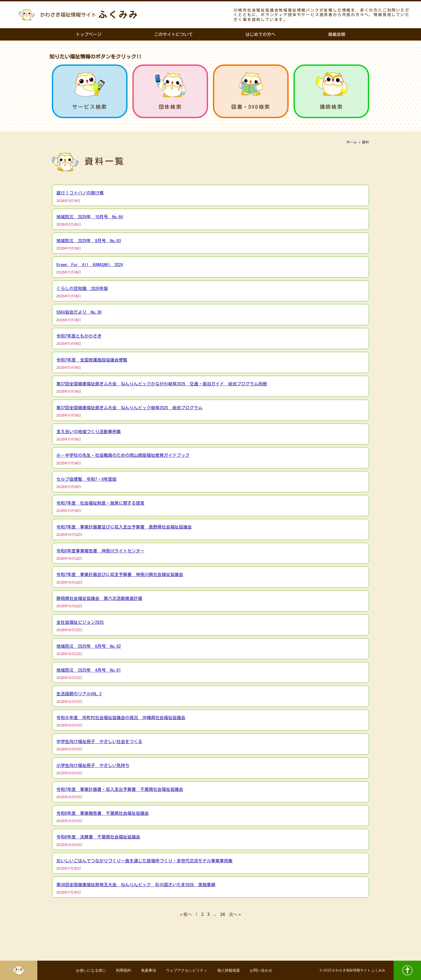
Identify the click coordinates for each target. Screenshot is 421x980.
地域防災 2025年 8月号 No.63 (89, 241)
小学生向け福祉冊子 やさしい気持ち (93, 765)
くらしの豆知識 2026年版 (82, 288)
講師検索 (331, 107)
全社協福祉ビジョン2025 (80, 622)
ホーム (352, 142)
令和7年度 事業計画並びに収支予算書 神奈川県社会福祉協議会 (120, 574)
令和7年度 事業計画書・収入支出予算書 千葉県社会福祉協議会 (120, 789)
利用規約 (122, 970)
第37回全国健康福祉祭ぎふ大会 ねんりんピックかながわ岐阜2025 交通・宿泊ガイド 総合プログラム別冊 (162, 384)
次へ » (235, 914)
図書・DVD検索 (251, 107)
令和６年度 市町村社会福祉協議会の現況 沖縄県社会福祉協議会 (121, 718)
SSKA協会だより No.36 (79, 312)
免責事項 (148, 970)
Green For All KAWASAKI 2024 (90, 265)
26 (223, 914)
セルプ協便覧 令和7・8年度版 (86, 479)
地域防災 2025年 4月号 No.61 (89, 670)
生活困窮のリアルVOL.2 (79, 694)
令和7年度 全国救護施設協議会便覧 (92, 360)
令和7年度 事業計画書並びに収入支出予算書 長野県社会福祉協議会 (124, 527)
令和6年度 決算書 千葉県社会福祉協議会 (98, 837)
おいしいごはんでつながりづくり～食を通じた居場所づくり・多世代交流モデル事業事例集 (144, 861)
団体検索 (170, 107)
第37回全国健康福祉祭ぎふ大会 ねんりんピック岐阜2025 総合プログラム (129, 408)
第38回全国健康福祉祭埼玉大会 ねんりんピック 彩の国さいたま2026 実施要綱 (136, 885)
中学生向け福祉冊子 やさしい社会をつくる (99, 742)
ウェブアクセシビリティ (187, 970)
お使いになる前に (89, 970)
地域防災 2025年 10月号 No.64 (90, 217)
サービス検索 (90, 107)
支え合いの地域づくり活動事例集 (89, 432)
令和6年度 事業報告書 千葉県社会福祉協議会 (103, 813)
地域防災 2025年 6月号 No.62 (89, 646)
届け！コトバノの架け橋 (80, 193)
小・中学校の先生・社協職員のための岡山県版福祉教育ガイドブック (123, 455)
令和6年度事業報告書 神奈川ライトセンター (100, 551)
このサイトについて (173, 34)
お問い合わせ (263, 970)
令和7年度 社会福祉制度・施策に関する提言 (100, 503)
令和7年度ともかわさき (79, 336)
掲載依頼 (337, 34)
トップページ (89, 34)
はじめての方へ (260, 34)
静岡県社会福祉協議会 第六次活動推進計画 (99, 598)
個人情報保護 (230, 970)
